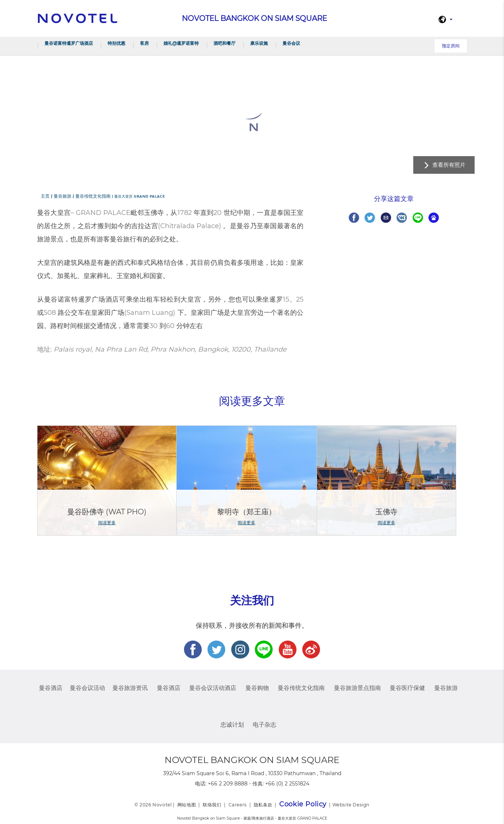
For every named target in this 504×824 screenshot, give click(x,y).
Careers (238, 805)
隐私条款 (263, 805)
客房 (144, 43)
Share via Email (386, 218)
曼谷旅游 (446, 688)
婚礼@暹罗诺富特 (181, 43)
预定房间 (451, 46)
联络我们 (212, 805)
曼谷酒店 (51, 688)
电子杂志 (264, 725)
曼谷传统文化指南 (301, 688)
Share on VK (402, 218)
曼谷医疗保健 (407, 688)
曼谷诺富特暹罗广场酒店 (69, 43)
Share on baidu (434, 218)
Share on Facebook (354, 218)
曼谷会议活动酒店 (213, 688)
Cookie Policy (303, 804)
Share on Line (418, 218)
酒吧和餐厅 (224, 43)
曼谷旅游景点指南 (357, 688)
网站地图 (187, 805)
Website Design (351, 805)
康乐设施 (259, 43)
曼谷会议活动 (87, 688)
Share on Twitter (370, 218)
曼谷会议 (291, 43)
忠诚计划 (232, 725)
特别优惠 (116, 43)
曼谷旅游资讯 (130, 688)
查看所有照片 (449, 165)
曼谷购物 (257, 688)
